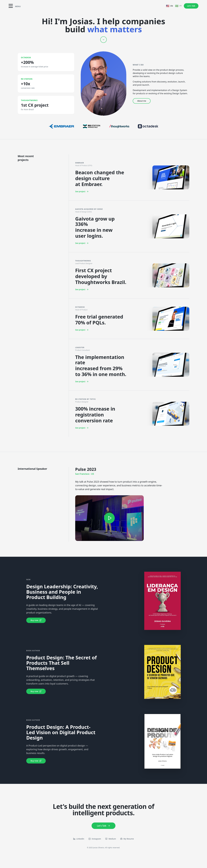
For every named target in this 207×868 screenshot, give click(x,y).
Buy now (36, 620)
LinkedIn (79, 839)
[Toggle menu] (15, 6)
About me (142, 101)
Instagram (95, 839)
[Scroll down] (103, 40)
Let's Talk (191, 6)
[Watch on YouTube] (109, 518)
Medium (111, 839)
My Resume (127, 839)
